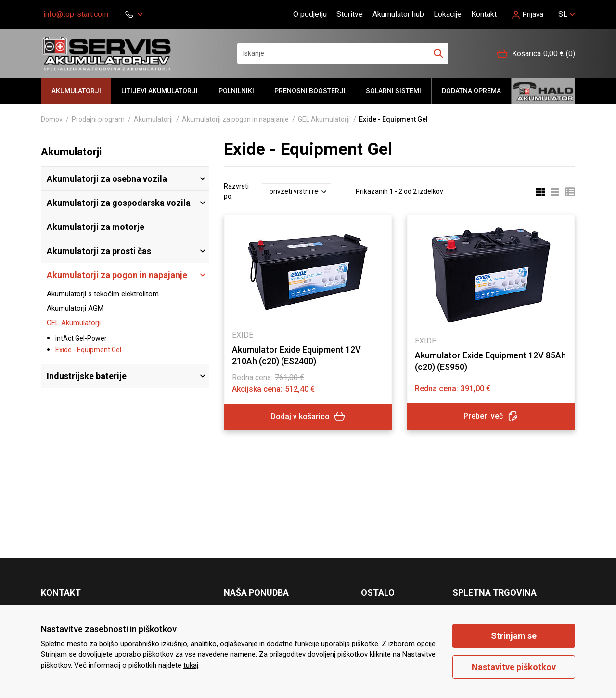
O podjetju (310, 14)
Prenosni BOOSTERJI (310, 91)
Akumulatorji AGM (75, 308)
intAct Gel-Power (81, 338)
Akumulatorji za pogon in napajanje (235, 119)
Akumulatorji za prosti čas (99, 251)
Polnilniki (236, 91)
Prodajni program (98, 119)
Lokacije (448, 14)
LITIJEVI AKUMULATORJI (160, 91)
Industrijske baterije (87, 376)
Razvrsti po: (236, 191)
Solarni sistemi (393, 91)
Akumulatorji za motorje (96, 227)
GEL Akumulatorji (324, 119)
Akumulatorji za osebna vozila (107, 179)
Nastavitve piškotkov (514, 667)
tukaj (191, 665)
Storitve (350, 14)
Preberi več (491, 417)
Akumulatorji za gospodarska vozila (119, 203)
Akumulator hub (398, 14)
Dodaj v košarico (308, 417)
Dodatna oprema (471, 91)
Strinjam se (514, 636)
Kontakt (484, 14)
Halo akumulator (543, 91)
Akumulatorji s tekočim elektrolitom (103, 294)
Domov (52, 119)
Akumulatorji (76, 91)
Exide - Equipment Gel (88, 350)
